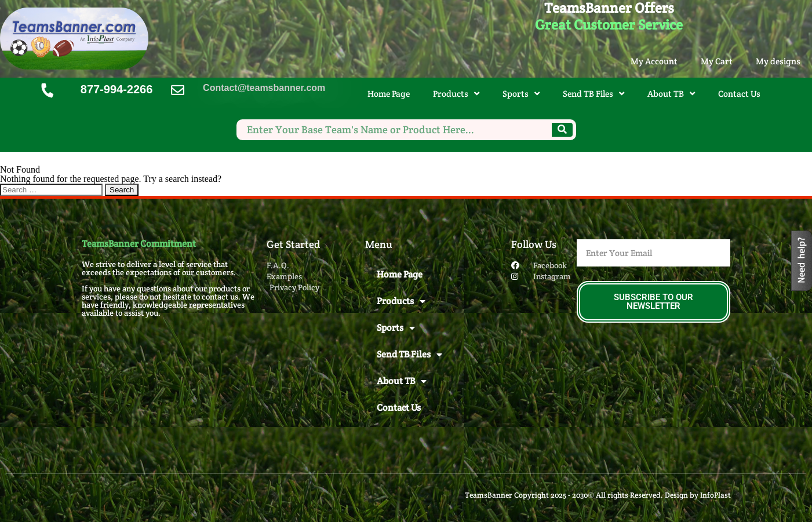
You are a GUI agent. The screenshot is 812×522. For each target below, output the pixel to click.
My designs (778, 61)
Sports (521, 94)
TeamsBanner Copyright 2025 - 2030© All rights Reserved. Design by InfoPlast (598, 495)
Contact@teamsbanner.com (264, 88)
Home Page (389, 94)
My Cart (717, 61)
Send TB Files (593, 94)
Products (456, 94)
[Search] (562, 130)
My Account (654, 61)
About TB (671, 94)
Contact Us (739, 94)
